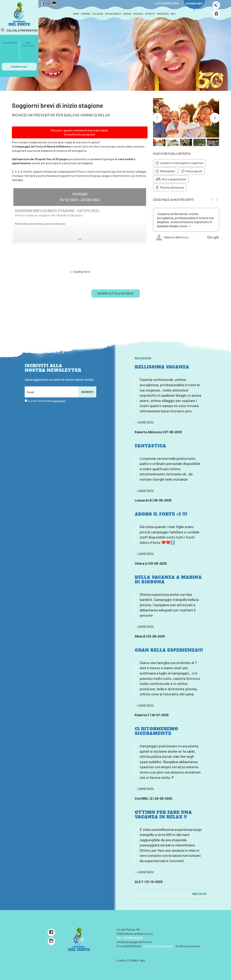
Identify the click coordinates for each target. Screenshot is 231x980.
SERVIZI (127, 14)
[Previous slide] (157, 118)
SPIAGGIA (138, 14)
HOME (76, 14)
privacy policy (59, 401)
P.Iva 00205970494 (129, 946)
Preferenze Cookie (188, 946)
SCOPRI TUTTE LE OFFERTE (115, 293)
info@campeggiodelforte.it (134, 942)
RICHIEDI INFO (194, 6)
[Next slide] (215, 118)
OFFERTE (150, 14)
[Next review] (217, 199)
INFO (173, 14)
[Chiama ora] (216, 5)
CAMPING (85, 14)
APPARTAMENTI (113, 14)
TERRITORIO (163, 14)
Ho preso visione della (47, 401)
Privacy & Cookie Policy (158, 946)
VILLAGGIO (98, 14)
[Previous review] (212, 199)
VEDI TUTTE (199, 894)
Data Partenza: (29, 44)
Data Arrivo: (10, 43)
